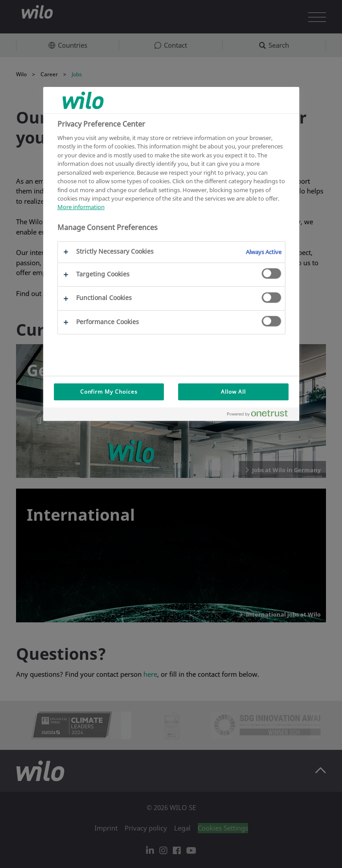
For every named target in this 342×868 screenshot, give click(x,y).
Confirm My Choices (109, 392)
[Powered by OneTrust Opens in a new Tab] (261, 415)
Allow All (233, 392)
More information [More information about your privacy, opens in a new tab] (81, 207)
